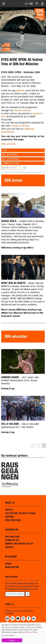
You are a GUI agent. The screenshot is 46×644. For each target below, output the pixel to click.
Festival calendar (20, 126)
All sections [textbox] (10, 155)
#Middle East (7, 313)
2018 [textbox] (4, 150)
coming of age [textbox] (11, 163)
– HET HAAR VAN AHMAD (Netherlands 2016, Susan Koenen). (20, 380)
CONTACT (10, 547)
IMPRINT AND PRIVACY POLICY (19, 544)
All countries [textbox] (11, 159)
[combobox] (23, 150)
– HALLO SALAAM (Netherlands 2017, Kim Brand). (20, 426)
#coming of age (20, 248)
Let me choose (8, 635)
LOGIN (8, 564)
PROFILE (9, 510)
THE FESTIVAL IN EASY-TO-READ (20, 513)
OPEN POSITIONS (13, 520)
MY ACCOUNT (11, 557)
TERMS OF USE (12, 540)
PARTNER (10, 517)
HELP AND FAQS (12, 537)
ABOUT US (10, 503)
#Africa (30, 248)
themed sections (22, 110)
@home (20, 90)
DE (26, 4)
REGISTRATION (12, 567)
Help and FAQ (8, 144)
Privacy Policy (32, 632)
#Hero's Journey (8, 310)
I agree (12, 640)
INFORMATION (12, 530)
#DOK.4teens (7, 248)
